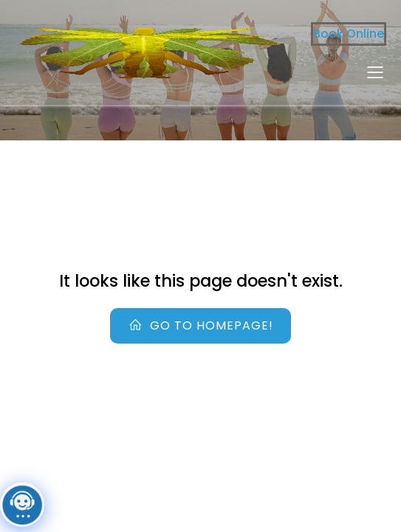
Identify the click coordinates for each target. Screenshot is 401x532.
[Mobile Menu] (375, 72)
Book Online (349, 34)
